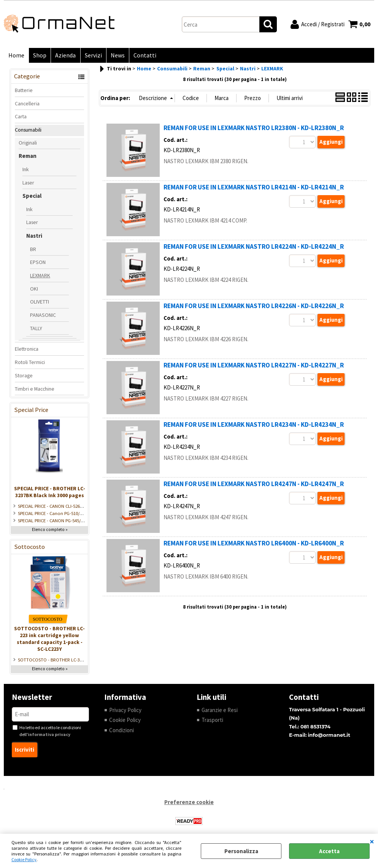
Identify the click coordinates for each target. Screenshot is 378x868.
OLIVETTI (40, 304)
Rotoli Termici (30, 364)
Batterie (24, 92)
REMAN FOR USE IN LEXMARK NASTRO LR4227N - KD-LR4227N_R (254, 367)
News (114, 56)
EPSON (38, 264)
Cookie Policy (24, 859)
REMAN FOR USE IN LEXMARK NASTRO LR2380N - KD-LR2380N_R (254, 130)
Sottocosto (29, 548)
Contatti (140, 56)
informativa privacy (49, 736)
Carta (21, 118)
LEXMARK (40, 277)
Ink (26, 171)
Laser (28, 184)
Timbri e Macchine (35, 390)
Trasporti (212, 722)
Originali (28, 144)
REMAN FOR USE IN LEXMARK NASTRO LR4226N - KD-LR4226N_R (254, 308)
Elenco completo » (50, 531)
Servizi (90, 56)
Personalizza (241, 851)
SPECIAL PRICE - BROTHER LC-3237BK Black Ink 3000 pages (50, 493)
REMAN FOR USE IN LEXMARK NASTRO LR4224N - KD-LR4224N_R (254, 248)
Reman (28, 158)
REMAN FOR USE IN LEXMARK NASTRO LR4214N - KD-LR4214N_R (254, 189)
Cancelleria (27, 105)
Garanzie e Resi (220, 711)
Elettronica (27, 351)
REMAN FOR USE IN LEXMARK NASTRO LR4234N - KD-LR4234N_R (254, 426)
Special (32, 198)
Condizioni (121, 732)
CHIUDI (372, 841)
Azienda (64, 56)
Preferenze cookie (189, 804)
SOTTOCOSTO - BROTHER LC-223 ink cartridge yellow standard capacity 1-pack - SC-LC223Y (49, 640)
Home (16, 56)
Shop (39, 56)
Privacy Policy (125, 711)
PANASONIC (43, 317)
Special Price (31, 412)
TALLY (36, 330)
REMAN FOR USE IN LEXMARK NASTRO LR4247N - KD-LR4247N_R (254, 486)
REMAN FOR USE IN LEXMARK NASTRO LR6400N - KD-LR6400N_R (254, 545)
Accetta (329, 851)
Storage (24, 377)
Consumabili (28, 131)
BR (33, 251)
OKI (34, 290)
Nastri (34, 238)
